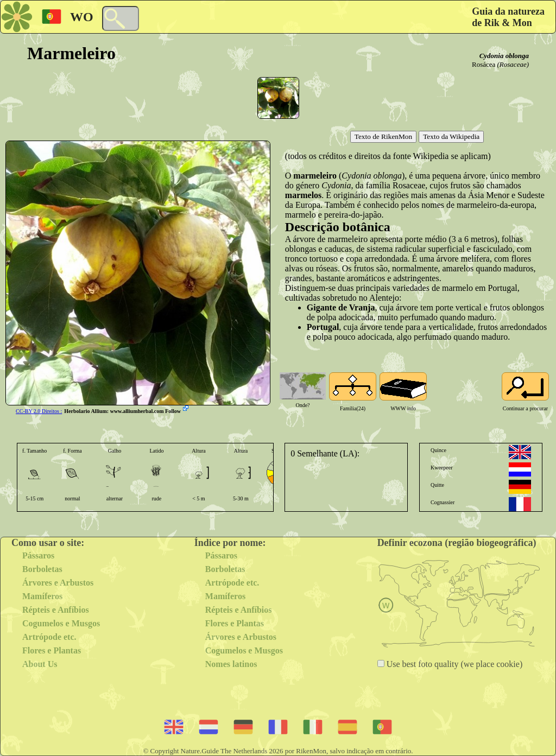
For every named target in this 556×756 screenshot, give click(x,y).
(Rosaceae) (513, 64)
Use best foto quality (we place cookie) (454, 664)
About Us (40, 664)
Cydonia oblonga (504, 56)
